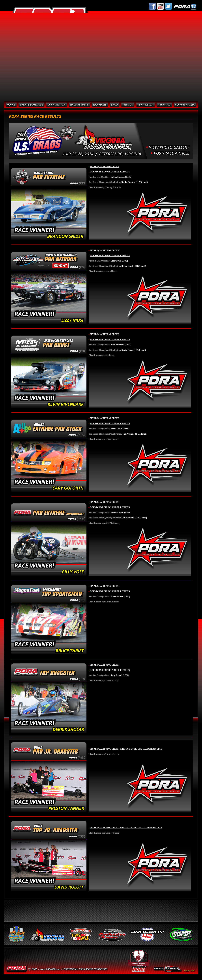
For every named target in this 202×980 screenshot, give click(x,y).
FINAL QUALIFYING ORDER (105, 166)
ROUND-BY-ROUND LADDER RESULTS (110, 172)
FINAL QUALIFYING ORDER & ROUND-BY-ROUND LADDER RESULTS (126, 749)
